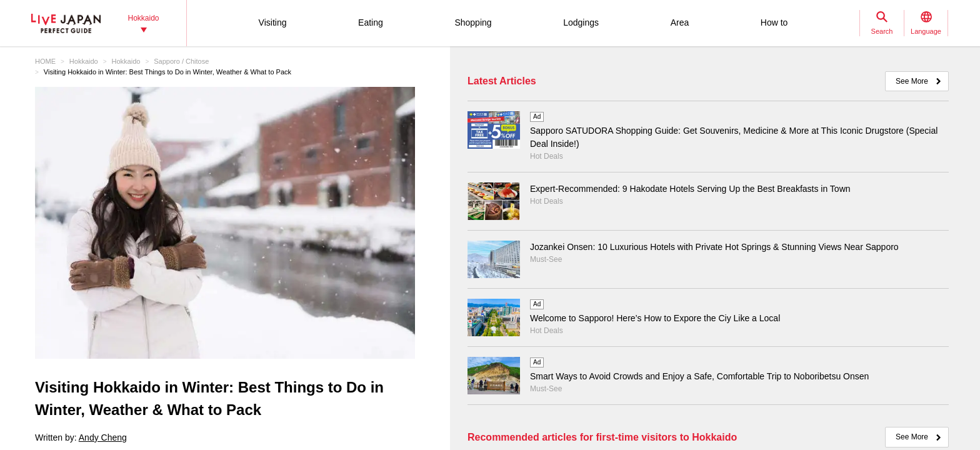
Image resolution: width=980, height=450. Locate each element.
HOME (45, 61)
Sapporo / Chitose (181, 61)
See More (912, 81)
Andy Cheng (103, 437)
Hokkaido (84, 61)
